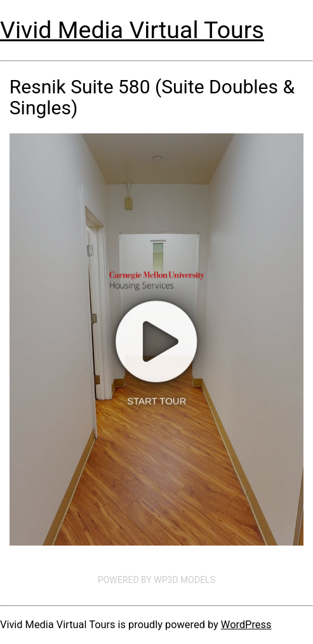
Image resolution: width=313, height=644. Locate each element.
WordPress (246, 625)
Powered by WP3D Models (156, 580)
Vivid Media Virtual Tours (132, 30)
